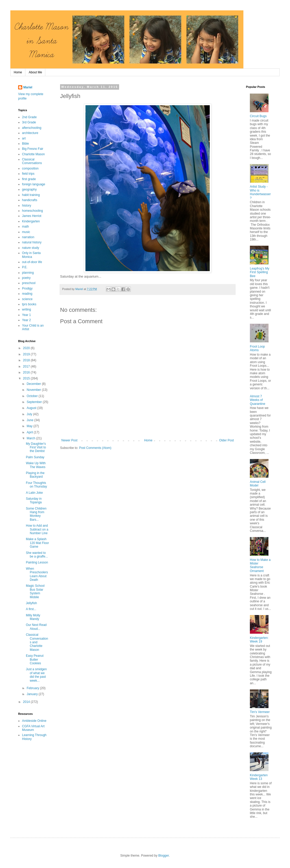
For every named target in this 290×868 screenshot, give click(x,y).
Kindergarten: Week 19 (259, 640)
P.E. (25, 267)
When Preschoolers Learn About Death (37, 574)
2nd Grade (29, 117)
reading (27, 294)
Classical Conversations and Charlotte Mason (37, 642)
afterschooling (32, 128)
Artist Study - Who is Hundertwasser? (260, 192)
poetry (26, 278)
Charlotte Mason (33, 154)
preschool (29, 283)
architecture (30, 133)
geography (29, 189)
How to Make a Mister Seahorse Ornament (260, 565)
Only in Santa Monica (31, 255)
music (26, 232)
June (30, 420)
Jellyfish (31, 603)
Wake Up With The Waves (36, 465)
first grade (29, 179)
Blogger (164, 856)
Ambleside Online (34, 721)
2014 (27, 702)
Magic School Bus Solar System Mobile (35, 591)
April (30, 432)
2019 (27, 354)
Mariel (28, 87)
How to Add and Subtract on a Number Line (37, 529)
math (26, 227)
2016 (27, 372)
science (27, 299)
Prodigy (27, 288)
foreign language (34, 184)
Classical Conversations (32, 161)
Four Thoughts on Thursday (37, 485)
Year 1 (26, 315)
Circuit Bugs (258, 116)
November (34, 390)
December (34, 384)
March (31, 438)
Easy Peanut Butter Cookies (35, 659)
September (35, 402)
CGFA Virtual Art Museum (33, 728)
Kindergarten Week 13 (259, 777)
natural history (32, 242)
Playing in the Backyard (35, 475)
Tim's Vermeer (260, 712)
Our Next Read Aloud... (36, 627)
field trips (28, 174)
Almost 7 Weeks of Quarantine (258, 400)
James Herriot (32, 216)
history (27, 206)
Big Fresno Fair (33, 149)
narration (28, 237)
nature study (31, 248)
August (32, 408)
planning (28, 273)
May (30, 426)
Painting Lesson (37, 562)
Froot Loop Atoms (257, 348)
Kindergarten (31, 221)
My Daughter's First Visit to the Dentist (36, 447)
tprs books (29, 304)
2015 (27, 378)
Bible (26, 144)
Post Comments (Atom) (95, 448)
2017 (27, 366)
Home (18, 72)
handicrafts (30, 200)
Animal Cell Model (258, 484)
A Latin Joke (34, 493)
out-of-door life (32, 262)
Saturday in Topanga (34, 500)
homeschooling (32, 211)
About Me (35, 72)
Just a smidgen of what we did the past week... (36, 675)
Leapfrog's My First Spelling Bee (260, 272)
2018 (27, 360)
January (33, 694)
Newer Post (69, 440)
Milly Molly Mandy (33, 617)
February (33, 688)
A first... (31, 609)
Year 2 (26, 320)
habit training (31, 195)
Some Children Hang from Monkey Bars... (36, 514)
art (24, 138)
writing (27, 309)
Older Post (226, 440)
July (30, 414)
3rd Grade (29, 122)
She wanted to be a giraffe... (37, 555)
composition (30, 168)
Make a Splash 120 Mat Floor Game (37, 543)
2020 (27, 348)
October (33, 396)
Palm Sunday (35, 457)
